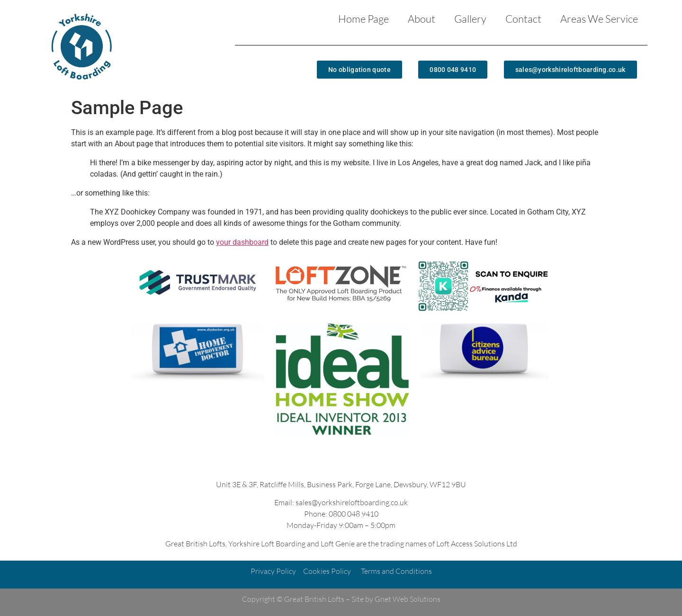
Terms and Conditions (396, 571)
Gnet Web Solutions (408, 599)
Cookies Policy (327, 571)
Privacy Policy (273, 571)
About (422, 19)
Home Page (363, 19)
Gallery (470, 19)
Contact (523, 19)
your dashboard (242, 242)
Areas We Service (599, 19)
